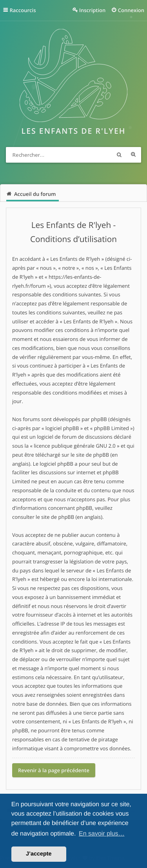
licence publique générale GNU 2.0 (75, 446)
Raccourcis (23, 10)
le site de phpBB (90, 455)
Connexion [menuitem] (131, 10)
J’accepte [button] (39, 854)
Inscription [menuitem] (92, 10)
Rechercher (119, 155)
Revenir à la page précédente (54, 770)
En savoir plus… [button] (102, 834)
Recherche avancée (133, 155)
